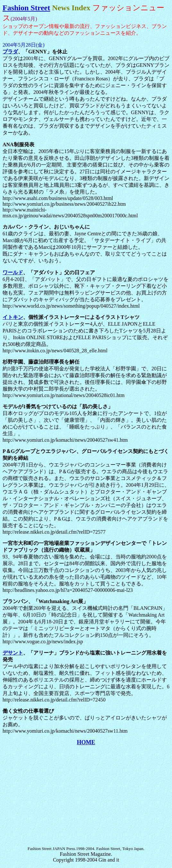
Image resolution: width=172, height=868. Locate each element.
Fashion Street (26, 8)
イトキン (13, 317)
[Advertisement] (87, 796)
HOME (86, 742)
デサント (13, 653)
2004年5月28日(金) (24, 45)
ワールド (13, 272)
